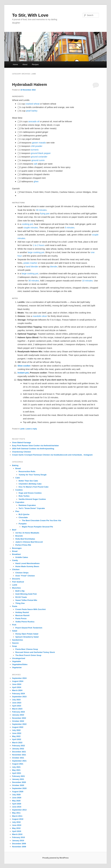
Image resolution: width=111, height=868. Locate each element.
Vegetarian (17, 667)
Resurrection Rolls (27, 471)
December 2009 (19, 844)
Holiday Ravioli (22, 612)
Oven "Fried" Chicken (25, 576)
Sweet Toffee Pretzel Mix (26, 600)
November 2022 (19, 718)
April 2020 (17, 804)
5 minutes (70, 228)
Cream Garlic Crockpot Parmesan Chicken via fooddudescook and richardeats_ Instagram (52, 455)
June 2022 (17, 733)
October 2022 (18, 721)
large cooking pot (36, 252)
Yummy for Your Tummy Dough (33, 475)
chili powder (37, 146)
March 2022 (17, 743)
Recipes (35, 64)
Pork (14, 625)
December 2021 (19, 752)
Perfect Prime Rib (23, 545)
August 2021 (18, 764)
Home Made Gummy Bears (27, 566)
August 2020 (18, 792)
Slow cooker (24, 366)
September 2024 (19, 678)
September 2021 (19, 761)
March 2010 (17, 834)
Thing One (20, 603)
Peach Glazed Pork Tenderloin (29, 628)
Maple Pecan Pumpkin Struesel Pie (37, 527)
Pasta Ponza (21, 618)
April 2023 (17, 706)
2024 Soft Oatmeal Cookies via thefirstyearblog (33, 449)
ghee (36, 181)
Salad (15, 631)
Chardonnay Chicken (22, 452)
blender (54, 267)
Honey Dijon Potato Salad (27, 634)
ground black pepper (41, 153)
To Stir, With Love (30, 15)
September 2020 (19, 788)
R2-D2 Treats (21, 597)
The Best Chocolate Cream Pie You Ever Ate (41, 520)
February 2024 (18, 694)
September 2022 (19, 724)
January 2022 (18, 749)
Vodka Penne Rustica (25, 622)
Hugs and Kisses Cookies (30, 493)
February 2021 (18, 776)
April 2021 (17, 773)
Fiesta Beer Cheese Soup (27, 649)
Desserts (16, 579)
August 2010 (18, 819)
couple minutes (31, 228)
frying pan (45, 213)
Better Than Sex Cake (28, 481)
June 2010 (17, 825)
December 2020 (19, 782)
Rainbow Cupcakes (27, 505)
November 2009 (19, 847)
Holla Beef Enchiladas (25, 539)
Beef (14, 530)
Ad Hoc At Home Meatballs (27, 533)
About (25, 64)
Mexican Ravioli (22, 615)
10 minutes (87, 281)
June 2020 (17, 798)
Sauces (15, 643)
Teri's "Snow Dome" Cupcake (32, 508)
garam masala (39, 143)
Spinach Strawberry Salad (27, 637)
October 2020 (18, 785)
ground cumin (38, 160)
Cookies (19, 490)
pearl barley (32, 111)
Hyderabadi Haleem (30, 85)
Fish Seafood (18, 582)
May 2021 (16, 770)
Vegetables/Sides (20, 664)
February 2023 (18, 712)
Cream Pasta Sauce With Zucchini (30, 609)
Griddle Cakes (22, 557)
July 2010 (16, 822)
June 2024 (17, 684)
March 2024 (17, 690)
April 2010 (17, 831)
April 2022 (17, 739)
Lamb (22, 429)
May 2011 (16, 813)
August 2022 (18, 727)
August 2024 (18, 681)
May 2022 (16, 736)
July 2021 (16, 767)
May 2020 (16, 801)
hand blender (32, 267)
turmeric (35, 150)
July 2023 (16, 700)
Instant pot (23, 373)
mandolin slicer (40, 316)
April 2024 (17, 687)
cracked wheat (32, 104)
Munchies (16, 588)
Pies (17, 511)
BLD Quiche (24, 514)
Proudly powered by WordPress (55, 858)
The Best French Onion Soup (28, 655)
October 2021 (18, 758)
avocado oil (34, 121)
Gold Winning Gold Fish (26, 594)
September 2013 (19, 810)
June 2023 (17, 703)
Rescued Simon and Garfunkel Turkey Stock (35, 652)
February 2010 (18, 837)
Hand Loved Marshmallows (27, 563)
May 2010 (16, 828)
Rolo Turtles (24, 496)
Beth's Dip (20, 591)
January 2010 (18, 841)
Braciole (19, 536)
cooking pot (27, 224)
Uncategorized (19, 658)
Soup (15, 646)
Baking (15, 465)
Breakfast (16, 554)
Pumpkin (23, 524)
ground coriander (39, 157)
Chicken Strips (22, 573)
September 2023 (19, 697)
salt (35, 164)
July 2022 (16, 730)
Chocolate (23, 517)
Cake (18, 478)
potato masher (30, 263)
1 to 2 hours (39, 245)
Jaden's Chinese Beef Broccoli (29, 542)
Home (15, 64)
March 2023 (17, 709)
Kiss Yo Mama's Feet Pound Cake (34, 487)
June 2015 (17, 807)
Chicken (16, 569)
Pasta (15, 606)
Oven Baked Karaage (22, 442)
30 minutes (41, 210)
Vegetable (17, 661)
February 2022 (18, 746)
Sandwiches (18, 640)
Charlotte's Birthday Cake (30, 484)
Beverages (17, 548)
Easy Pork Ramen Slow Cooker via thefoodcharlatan (35, 446)
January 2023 (18, 715)
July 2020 (16, 795)
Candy (15, 560)
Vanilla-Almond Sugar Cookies (32, 499)
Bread (18, 468)
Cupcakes (20, 502)
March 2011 (17, 816)
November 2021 (19, 755)
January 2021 (18, 779)
